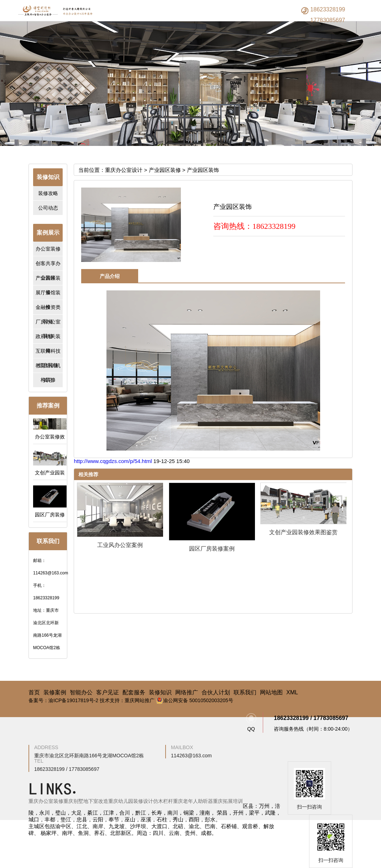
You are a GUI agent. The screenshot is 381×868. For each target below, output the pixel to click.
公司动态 (48, 208)
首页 (34, 693)
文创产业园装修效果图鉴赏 (303, 532)
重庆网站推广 (140, 700)
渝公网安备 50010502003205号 (195, 700)
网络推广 (187, 693)
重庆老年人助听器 (193, 801)
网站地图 (271, 693)
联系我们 (245, 693)
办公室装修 (48, 249)
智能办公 (81, 693)
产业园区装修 (165, 170)
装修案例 (55, 693)
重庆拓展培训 (228, 801)
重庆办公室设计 (124, 170)
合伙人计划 (216, 693)
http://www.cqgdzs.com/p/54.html (113, 461)
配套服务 (134, 693)
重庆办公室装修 (46, 801)
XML (292, 693)
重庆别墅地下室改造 (86, 801)
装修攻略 (48, 193)
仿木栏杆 (163, 801)
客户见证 (108, 693)
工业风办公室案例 (120, 545)
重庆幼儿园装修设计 (131, 801)
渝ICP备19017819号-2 (73, 700)
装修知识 (160, 693)
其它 (48, 380)
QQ (251, 722)
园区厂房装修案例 (212, 549)
